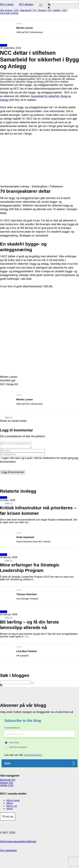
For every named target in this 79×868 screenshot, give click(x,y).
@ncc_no (12, 806)
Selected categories (18, 747)
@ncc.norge (13, 800)
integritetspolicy (33, 755)
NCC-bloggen (26, 4)
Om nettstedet (8, 850)
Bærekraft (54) (8, 780)
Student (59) (7, 783)
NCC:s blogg (7, 4)
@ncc (10, 803)
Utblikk (4, 45)
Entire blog (14, 742)
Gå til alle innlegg (9, 13)
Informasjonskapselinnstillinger (18, 842)
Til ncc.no (8, 817)
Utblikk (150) (7, 785)
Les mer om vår (23, 755)
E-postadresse (12, 728)
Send (7, 763)
